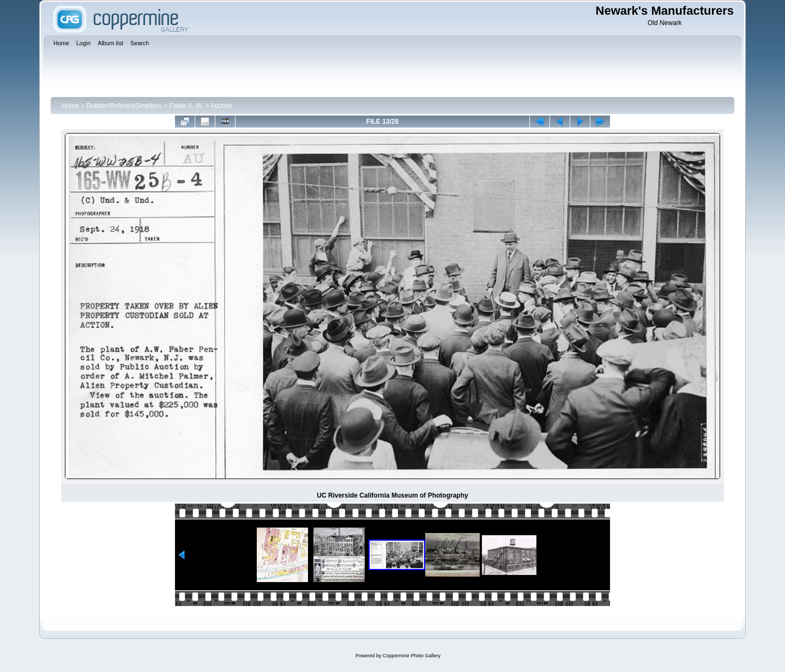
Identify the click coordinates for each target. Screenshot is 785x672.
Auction (221, 106)
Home (70, 106)
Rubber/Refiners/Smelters (124, 106)
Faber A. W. (186, 106)
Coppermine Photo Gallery (412, 656)
